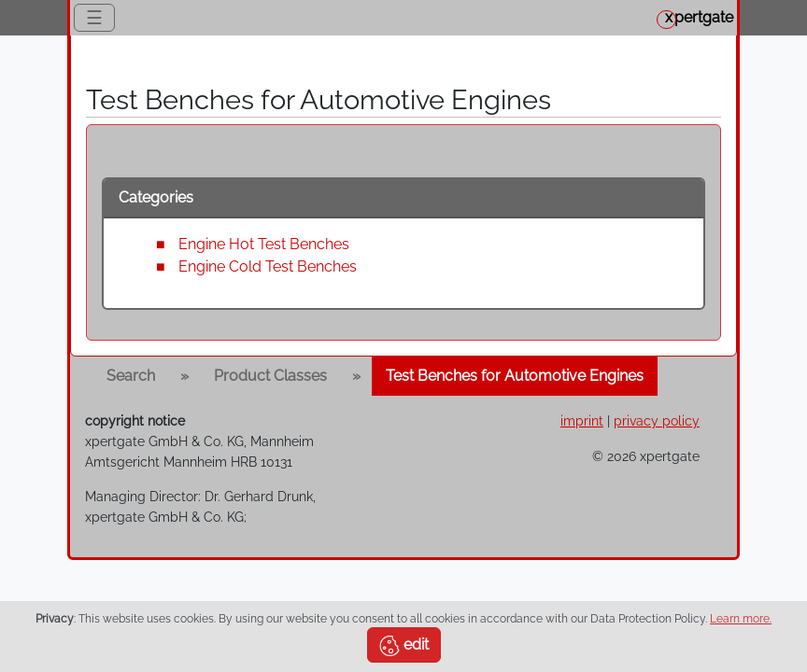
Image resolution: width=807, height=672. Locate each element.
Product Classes (270, 376)
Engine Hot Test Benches (264, 244)
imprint (582, 420)
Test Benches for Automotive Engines (515, 376)
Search (131, 376)
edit (404, 646)
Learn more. (741, 619)
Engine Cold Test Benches (268, 266)
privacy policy (657, 420)
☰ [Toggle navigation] (94, 18)
